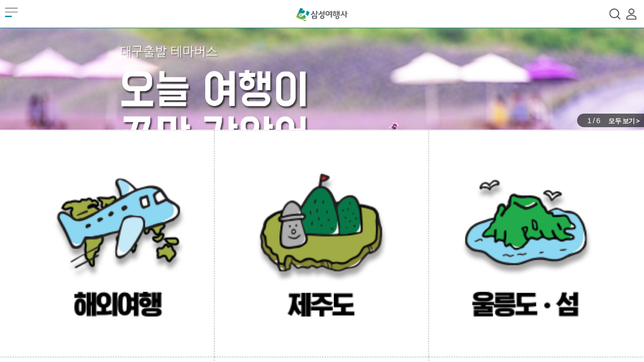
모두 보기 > (624, 121)
